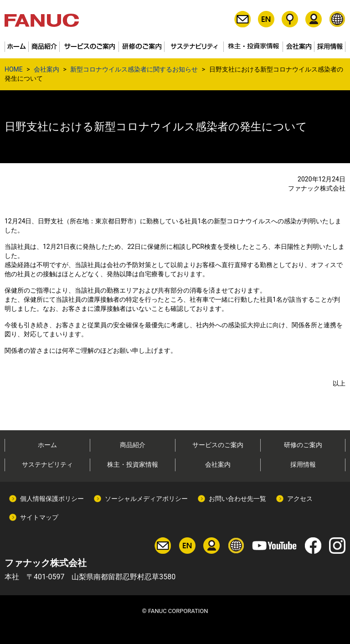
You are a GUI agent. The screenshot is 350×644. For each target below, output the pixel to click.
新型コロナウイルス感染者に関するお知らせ (134, 69)
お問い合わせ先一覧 (237, 499)
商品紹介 (133, 445)
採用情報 (303, 464)
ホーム (47, 445)
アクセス (300, 499)
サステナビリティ (47, 464)
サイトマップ (39, 517)
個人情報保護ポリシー (52, 499)
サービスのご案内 (218, 445)
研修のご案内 (303, 445)
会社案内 (46, 69)
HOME (14, 69)
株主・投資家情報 (133, 464)
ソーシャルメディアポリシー (146, 499)
